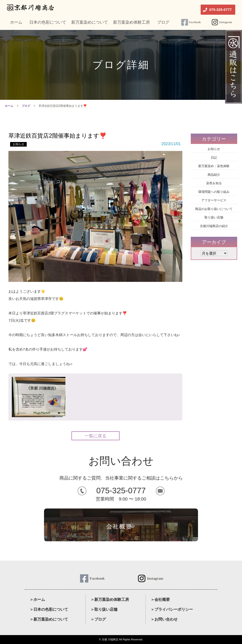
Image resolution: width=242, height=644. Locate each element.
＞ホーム (37, 600)
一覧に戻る (96, 436)
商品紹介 (214, 175)
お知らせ (19, 144)
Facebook (195, 22)
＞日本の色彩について (49, 609)
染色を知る (214, 183)
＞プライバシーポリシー (172, 609)
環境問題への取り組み (214, 192)
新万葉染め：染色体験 (214, 166)
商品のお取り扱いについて (214, 209)
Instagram (226, 22)
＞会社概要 (160, 600)
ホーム (9, 106)
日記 (214, 158)
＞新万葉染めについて (49, 619)
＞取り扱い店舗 (104, 609)
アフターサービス (214, 200)
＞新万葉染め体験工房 (110, 600)
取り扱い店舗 (214, 217)
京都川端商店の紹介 (214, 226)
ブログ (26, 106)
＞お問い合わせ (164, 619)
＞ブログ (98, 619)
